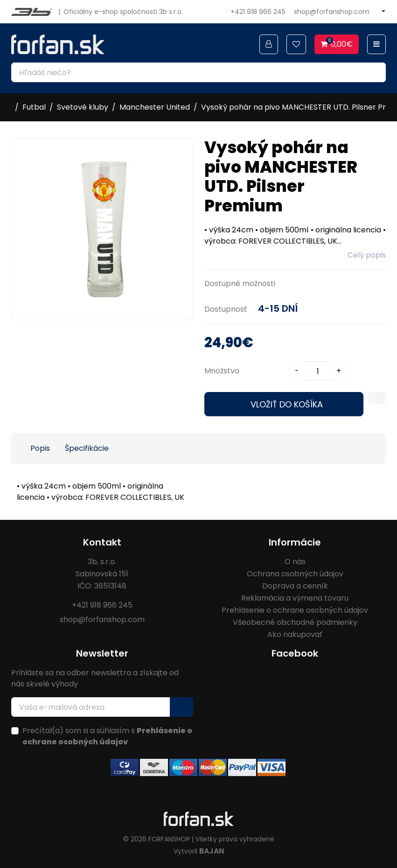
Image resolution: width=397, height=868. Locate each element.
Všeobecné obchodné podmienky (295, 622)
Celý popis (367, 255)
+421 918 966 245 (258, 12)
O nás (295, 562)
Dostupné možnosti (240, 283)
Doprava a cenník (295, 586)
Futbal (34, 107)
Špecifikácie (87, 448)
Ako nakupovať (295, 634)
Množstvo (222, 371)
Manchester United (155, 107)
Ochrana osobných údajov (295, 574)
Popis (40, 448)
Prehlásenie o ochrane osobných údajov (295, 610)
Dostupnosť (226, 309)
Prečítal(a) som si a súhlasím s (107, 736)
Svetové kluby (83, 107)
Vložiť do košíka (287, 404)
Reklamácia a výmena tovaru (295, 598)
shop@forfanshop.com (332, 12)
